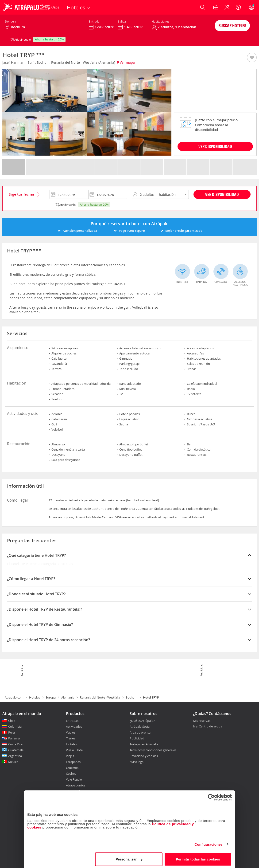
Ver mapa (126, 62)
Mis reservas (202, 721)
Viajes (70, 756)
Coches (71, 774)
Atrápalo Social (140, 727)
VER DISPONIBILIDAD (215, 146)
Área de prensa (140, 732)
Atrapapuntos (76, 785)
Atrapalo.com (14, 697)
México (13, 762)
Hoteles (35, 697)
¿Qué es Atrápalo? (142, 721)
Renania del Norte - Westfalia (100, 697)
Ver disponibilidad (222, 194)
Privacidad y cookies (144, 756)
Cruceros (72, 768)
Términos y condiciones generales (153, 750)
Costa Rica (15, 744)
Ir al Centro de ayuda (208, 727)
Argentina (15, 756)
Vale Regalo (74, 779)
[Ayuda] (238, 7)
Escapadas (73, 762)
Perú (12, 732)
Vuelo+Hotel (75, 750)
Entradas (72, 721)
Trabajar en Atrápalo (144, 744)
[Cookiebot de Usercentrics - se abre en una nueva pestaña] (211, 796)
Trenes (71, 738)
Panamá (14, 738)
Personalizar (129, 857)
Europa (51, 697)
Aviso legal (137, 762)
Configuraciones (209, 842)
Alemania (68, 697)
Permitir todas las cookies (198, 857)
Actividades (74, 727)
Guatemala (16, 750)
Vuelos (71, 732)
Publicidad (137, 738)
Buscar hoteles (232, 26)
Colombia (15, 727)
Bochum (131, 697)
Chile (12, 721)
